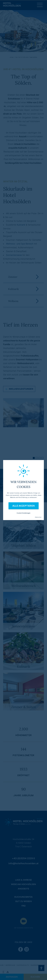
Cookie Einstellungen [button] (23, 513)
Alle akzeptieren (24, 506)
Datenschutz (38, 517)
